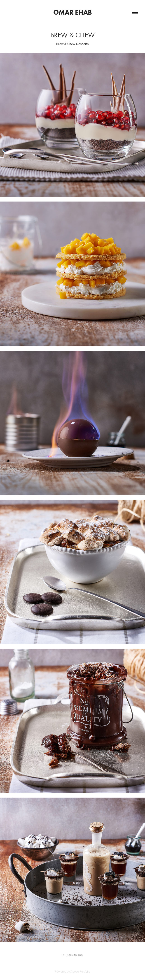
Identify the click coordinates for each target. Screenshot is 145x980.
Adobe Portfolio (80, 971)
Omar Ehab (73, 12)
